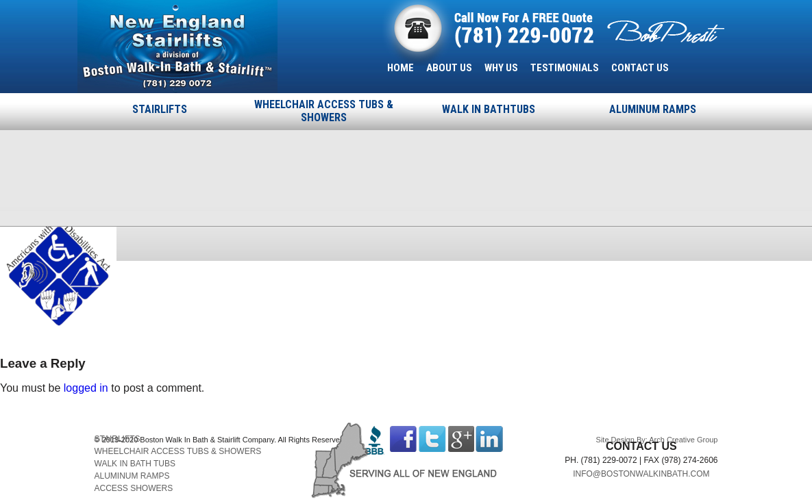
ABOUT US (449, 68)
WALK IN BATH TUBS (135, 464)
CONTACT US (640, 68)
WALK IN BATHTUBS (489, 109)
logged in (86, 388)
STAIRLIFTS (160, 109)
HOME (401, 68)
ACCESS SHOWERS (134, 488)
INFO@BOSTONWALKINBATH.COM (641, 474)
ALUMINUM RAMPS (653, 109)
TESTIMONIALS (565, 68)
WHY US (501, 68)
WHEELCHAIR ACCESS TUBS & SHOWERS (324, 111)
